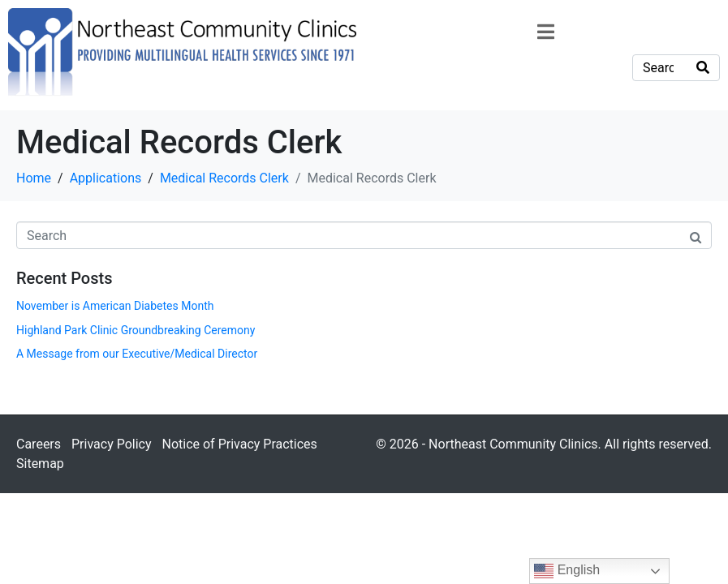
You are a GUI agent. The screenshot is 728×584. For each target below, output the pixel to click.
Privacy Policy (112, 444)
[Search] (703, 68)
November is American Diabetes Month (115, 306)
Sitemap (40, 464)
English (567, 571)
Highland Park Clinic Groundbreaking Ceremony (136, 330)
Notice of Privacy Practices (239, 444)
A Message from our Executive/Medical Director (137, 354)
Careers (39, 444)
